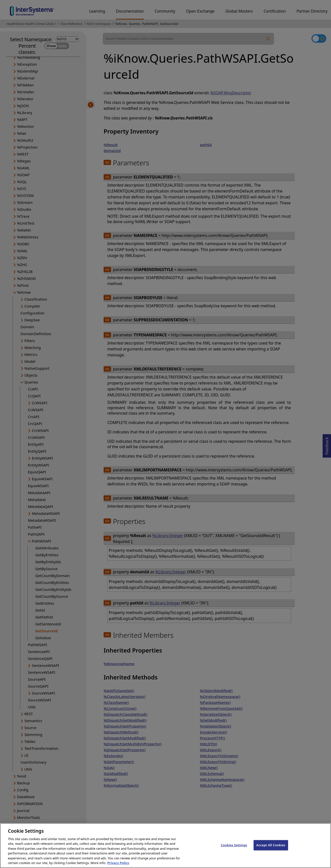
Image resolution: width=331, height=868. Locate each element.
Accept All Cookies (271, 850)
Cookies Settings (234, 850)
